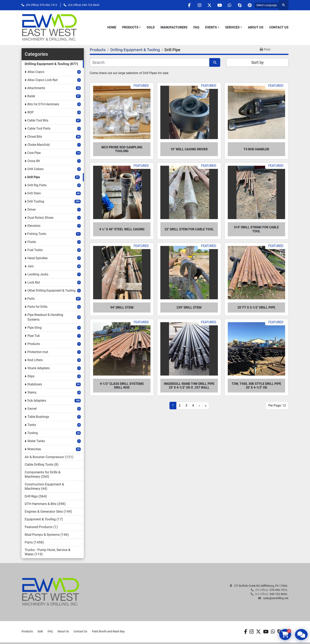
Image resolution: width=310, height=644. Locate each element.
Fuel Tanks (35, 250)
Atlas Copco (36, 72)
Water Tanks (36, 441)
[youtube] (219, 5)
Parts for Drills (37, 307)
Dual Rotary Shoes (40, 218)
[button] (131, 27)
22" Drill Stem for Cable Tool (189, 229)
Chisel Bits (35, 137)
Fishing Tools (37, 234)
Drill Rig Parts (37, 185)
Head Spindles (38, 258)
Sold (151, 27)
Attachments (36, 88)
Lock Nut (34, 282)
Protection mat (38, 352)
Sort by (257, 62)
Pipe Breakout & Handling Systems (45, 317)
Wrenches (34, 449)
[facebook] (189, 5)
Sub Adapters (37, 401)
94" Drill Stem (122, 307)
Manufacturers (174, 27)
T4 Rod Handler (256, 149)
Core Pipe (34, 153)
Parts (31, 299)
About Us (256, 27)
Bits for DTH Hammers (43, 104)
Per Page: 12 (277, 405)
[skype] (240, 5)
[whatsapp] (230, 5)
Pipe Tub (34, 336)
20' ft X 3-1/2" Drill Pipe (256, 307)
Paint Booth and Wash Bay (108, 631)
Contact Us (279, 27)
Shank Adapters (39, 368)
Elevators (34, 226)
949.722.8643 (91, 5)
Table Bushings (38, 417)
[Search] (150, 62)
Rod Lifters (35, 360)
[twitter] (209, 5)
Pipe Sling (34, 328)
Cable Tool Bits (38, 120)
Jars (31, 266)
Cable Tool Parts (39, 129)
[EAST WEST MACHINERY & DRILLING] (51, 592)
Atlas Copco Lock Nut (43, 80)
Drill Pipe (34, 177)
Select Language (267, 5)
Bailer (31, 96)
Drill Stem (34, 193)
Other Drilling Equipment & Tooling (52, 290)
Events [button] (211, 27)
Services (232, 27)
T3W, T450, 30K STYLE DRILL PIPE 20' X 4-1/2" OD (256, 386)
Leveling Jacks (38, 274)
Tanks (32, 425)
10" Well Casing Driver (189, 149)
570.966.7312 (48, 5)
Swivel (32, 409)
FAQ (196, 27)
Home (112, 27)
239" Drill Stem (189, 307)
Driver (32, 209)
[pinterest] (250, 5)
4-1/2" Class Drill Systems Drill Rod (122, 386)
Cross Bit (34, 161)
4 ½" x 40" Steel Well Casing (122, 229)
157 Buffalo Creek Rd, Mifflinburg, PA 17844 (260, 586)
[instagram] (199, 5)
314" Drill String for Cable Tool (256, 229)
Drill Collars (35, 169)
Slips (31, 376)
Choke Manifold (39, 145)
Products (130, 27)
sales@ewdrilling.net (276, 598)
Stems (32, 392)
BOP (31, 112)
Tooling (33, 433)
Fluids (32, 242)
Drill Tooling (36, 201)
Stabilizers (35, 384)
